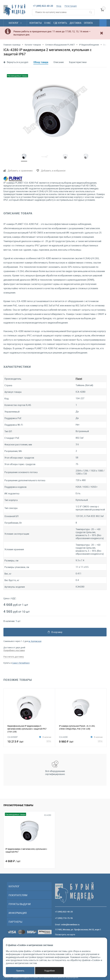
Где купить (60, 23)
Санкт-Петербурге (21, 663)
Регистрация (71, 6)
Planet (79, 379)
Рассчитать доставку (14, 657)
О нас (48, 23)
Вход (59, 6)
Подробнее (49, 971)
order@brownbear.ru (70, 924)
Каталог (15, 23)
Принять (20, 971)
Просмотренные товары (18, 805)
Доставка (75, 23)
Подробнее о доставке (14, 650)
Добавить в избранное (53, 171)
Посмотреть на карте (65, 934)
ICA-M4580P (13, 737)
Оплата (88, 23)
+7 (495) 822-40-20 (43, 6)
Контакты (36, 23)
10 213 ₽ (29, 741)
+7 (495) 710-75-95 (64, 918)
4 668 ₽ (13, 861)
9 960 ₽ (81, 741)
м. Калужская (35, 641)
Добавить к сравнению (20, 171)
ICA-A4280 (63, 737)
